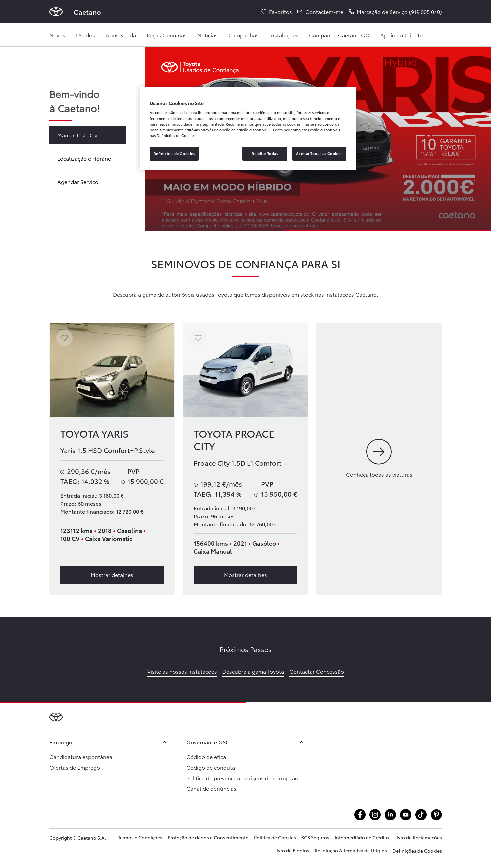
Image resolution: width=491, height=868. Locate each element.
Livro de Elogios (292, 850)
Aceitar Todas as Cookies (319, 153)
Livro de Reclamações (418, 837)
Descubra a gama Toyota (253, 671)
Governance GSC (246, 742)
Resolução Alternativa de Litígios (351, 850)
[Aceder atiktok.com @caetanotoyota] (421, 815)
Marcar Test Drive (79, 135)
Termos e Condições (140, 837)
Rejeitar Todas (265, 153)
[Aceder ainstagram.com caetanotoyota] (375, 815)
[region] (248, 129)
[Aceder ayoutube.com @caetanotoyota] (406, 815)
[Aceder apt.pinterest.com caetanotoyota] (436, 815)
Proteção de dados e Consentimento (208, 837)
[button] (395, 12)
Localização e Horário (84, 158)
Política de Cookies (275, 837)
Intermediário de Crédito (362, 837)
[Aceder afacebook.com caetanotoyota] (360, 815)
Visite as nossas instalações (182, 671)
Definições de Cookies (417, 851)
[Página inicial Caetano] (75, 12)
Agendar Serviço (78, 181)
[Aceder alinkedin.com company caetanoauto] (390, 815)
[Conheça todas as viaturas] (379, 459)
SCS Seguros (315, 837)
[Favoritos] (276, 12)
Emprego (109, 742)
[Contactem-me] (320, 12)
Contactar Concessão (317, 671)
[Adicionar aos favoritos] (64, 338)
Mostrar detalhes (112, 574)
